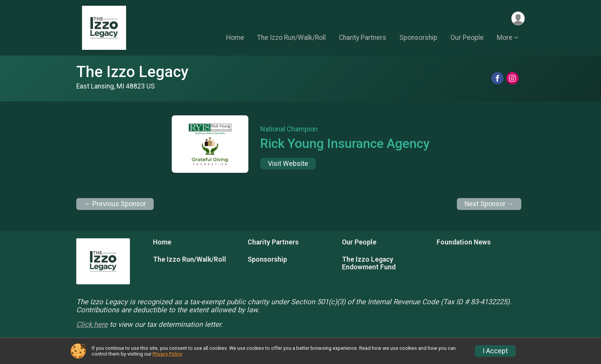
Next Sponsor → (489, 204)
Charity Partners (363, 38)
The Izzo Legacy (132, 72)
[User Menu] (518, 19)
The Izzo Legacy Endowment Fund (369, 263)
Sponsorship (418, 38)
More (505, 38)
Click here (92, 325)
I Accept (495, 351)
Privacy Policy (167, 354)
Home (235, 38)
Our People (467, 38)
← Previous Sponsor (115, 204)
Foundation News (464, 242)
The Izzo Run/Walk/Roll (291, 38)
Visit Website (288, 164)
